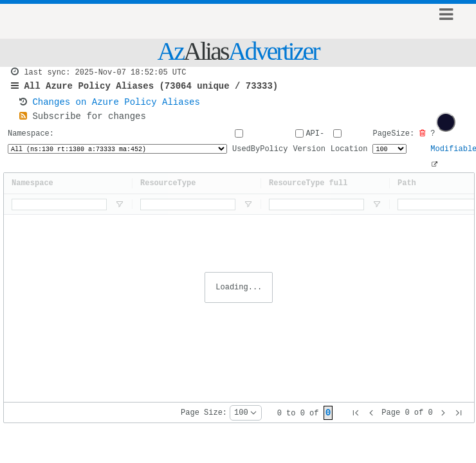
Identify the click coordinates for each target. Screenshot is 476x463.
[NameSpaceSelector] (117, 157)
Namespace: (117, 149)
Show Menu (446, 21)
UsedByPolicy (259, 150)
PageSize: (393, 149)
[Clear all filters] (422, 141)
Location (349, 150)
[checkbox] (446, 122)
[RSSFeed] (23, 123)
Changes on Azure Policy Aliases (116, 107)
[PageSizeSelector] (389, 157)
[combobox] (246, 413)
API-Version (308, 149)
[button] (356, 413)
